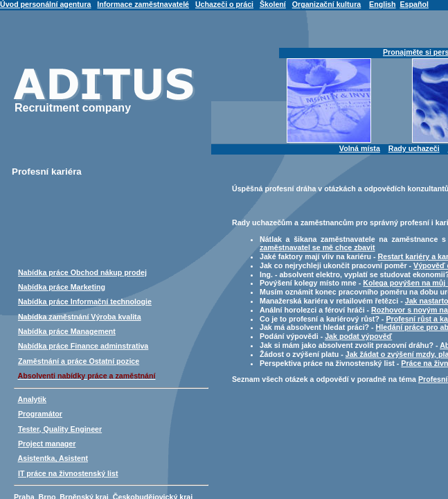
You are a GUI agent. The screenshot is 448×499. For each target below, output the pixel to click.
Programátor (40, 414)
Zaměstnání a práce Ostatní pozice (79, 361)
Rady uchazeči (414, 148)
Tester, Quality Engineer (60, 429)
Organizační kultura (326, 4)
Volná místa (360, 148)
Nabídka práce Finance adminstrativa (83, 346)
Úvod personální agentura (45, 4)
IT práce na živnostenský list (68, 473)
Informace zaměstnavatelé (143, 4)
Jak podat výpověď (358, 336)
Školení (273, 4)
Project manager (47, 444)
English (382, 4)
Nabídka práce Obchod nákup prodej (82, 272)
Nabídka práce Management (67, 331)
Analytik (32, 399)
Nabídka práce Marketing (62, 287)
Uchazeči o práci (224, 4)
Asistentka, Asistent (53, 458)
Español (414, 4)
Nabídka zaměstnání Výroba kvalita (80, 317)
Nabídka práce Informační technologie (85, 301)
